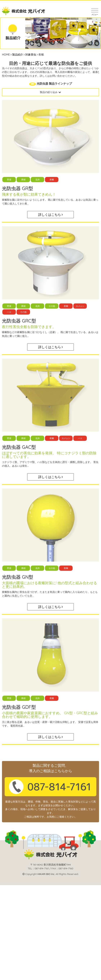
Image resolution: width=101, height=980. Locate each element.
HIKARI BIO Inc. (46, 874)
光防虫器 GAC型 (19, 447)
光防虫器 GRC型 (19, 321)
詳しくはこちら (51, 215)
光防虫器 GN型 (18, 577)
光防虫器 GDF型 (19, 707)
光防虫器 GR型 (18, 188)
